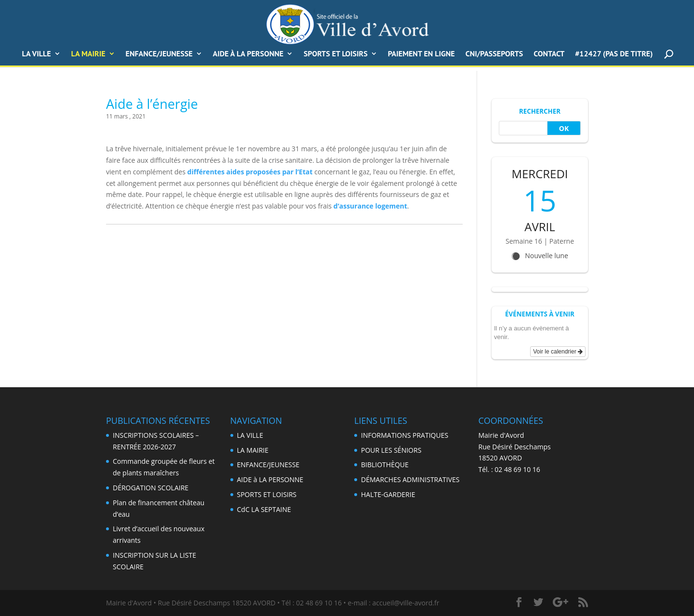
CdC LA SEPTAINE (264, 509)
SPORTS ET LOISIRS (336, 54)
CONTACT (549, 54)
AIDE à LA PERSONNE (248, 54)
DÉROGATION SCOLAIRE (151, 488)
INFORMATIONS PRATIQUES (405, 435)
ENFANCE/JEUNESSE (159, 54)
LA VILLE (37, 54)
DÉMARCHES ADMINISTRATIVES (410, 479)
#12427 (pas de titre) (614, 54)
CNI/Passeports (494, 54)
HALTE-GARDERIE (388, 494)
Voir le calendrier (558, 352)
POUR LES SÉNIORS (391, 450)
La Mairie (88, 54)
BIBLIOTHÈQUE (385, 465)
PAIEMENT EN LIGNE (421, 54)
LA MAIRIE (253, 450)
